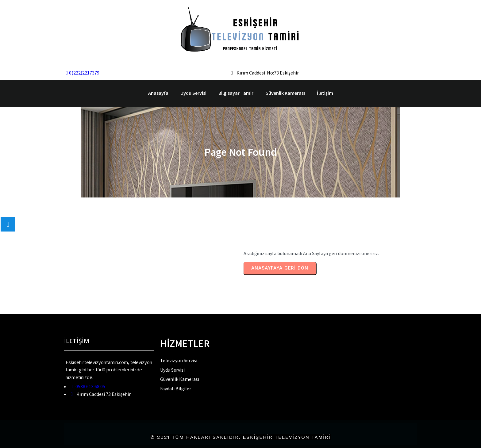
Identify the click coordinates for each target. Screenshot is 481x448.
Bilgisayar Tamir (236, 93)
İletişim (325, 93)
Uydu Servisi (193, 93)
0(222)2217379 (83, 73)
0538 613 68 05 (88, 386)
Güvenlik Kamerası (285, 93)
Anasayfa (158, 93)
